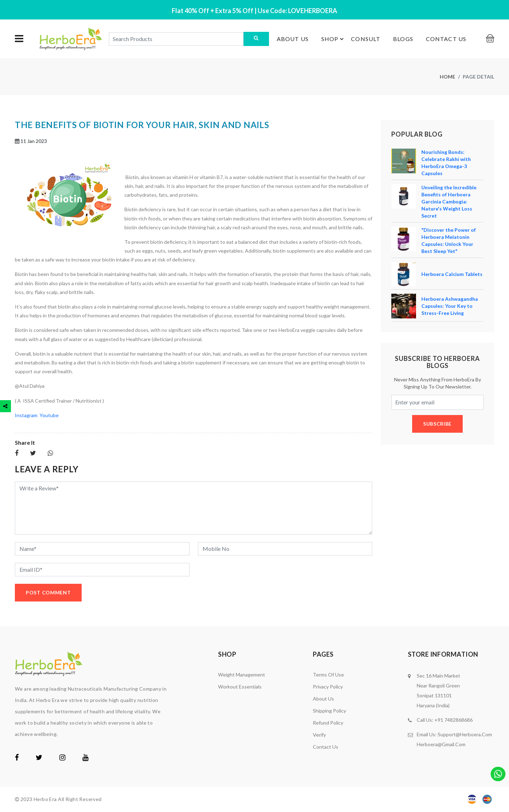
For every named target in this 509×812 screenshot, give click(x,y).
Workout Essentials (240, 687)
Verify (319, 735)
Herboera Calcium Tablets (452, 274)
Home (447, 77)
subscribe (437, 424)
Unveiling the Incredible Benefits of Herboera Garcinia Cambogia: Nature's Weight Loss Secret (449, 201)
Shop (334, 39)
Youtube (49, 415)
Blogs (403, 39)
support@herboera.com (465, 734)
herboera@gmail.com (441, 744)
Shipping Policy (329, 711)
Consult (366, 39)
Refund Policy (328, 723)
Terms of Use (328, 675)
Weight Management (242, 675)
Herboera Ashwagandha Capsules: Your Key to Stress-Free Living (450, 306)
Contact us (446, 39)
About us (293, 39)
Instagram (27, 415)
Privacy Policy (328, 687)
